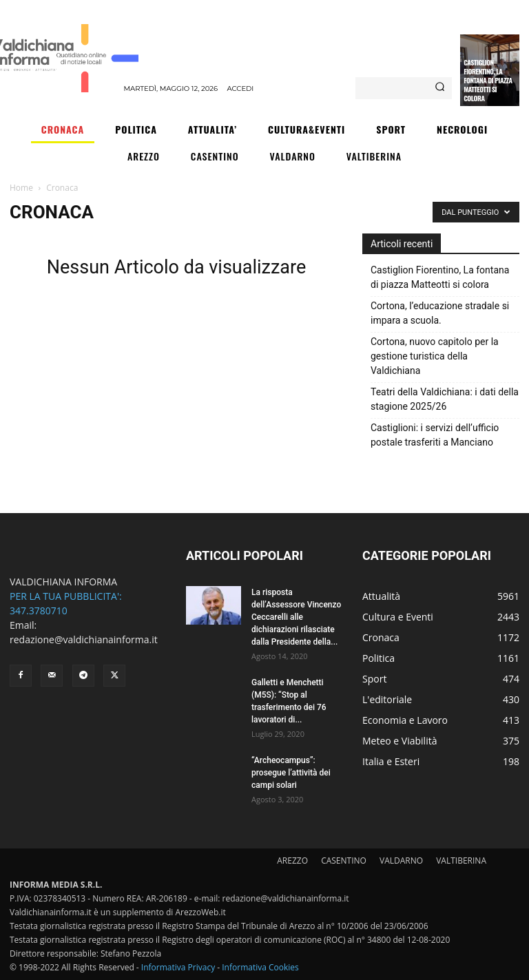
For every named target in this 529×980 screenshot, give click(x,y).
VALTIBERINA (461, 861)
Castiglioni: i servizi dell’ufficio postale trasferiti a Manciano (435, 435)
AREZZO (292, 861)
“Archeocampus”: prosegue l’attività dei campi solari (291, 773)
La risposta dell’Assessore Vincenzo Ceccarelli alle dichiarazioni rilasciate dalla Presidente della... (296, 617)
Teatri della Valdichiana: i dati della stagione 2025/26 (445, 399)
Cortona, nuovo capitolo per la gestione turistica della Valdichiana (435, 356)
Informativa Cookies (260, 967)
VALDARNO (401, 861)
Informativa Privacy (178, 967)
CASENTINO (344, 861)
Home (21, 188)
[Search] (440, 88)
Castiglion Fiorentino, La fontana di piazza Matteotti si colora (488, 80)
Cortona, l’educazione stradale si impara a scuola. (440, 313)
